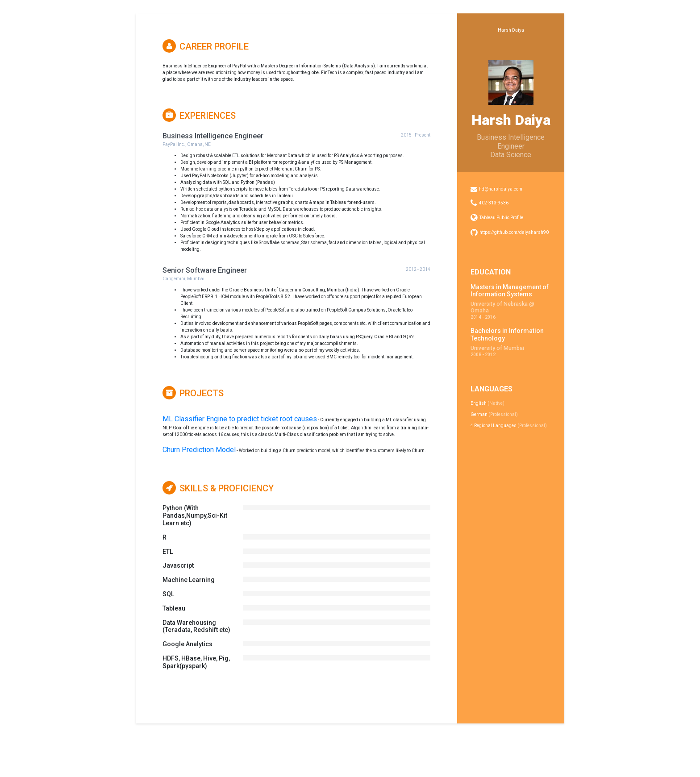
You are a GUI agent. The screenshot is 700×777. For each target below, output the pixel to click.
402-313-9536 (494, 203)
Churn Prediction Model (199, 450)
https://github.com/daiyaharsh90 (514, 232)
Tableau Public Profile (501, 218)
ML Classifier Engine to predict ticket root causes (240, 419)
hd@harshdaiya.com (501, 189)
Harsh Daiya (511, 30)
